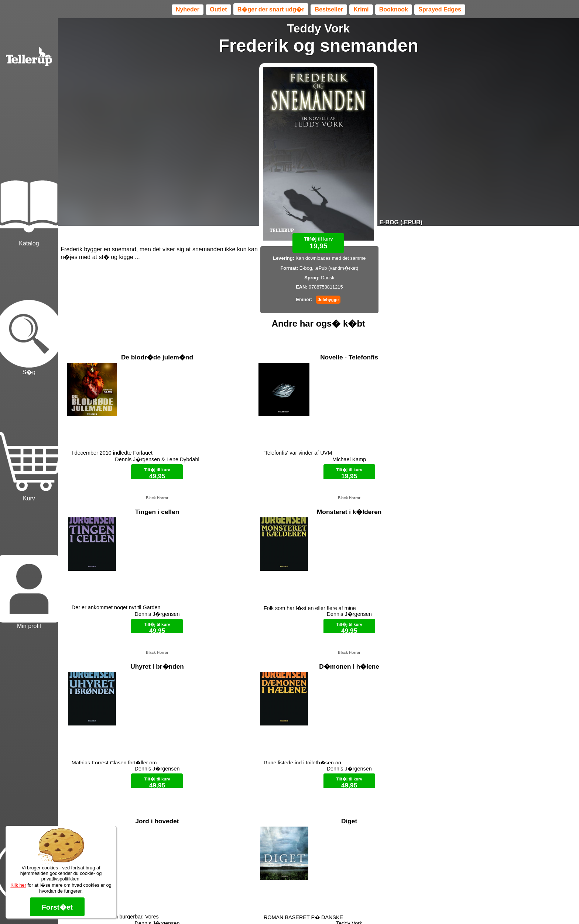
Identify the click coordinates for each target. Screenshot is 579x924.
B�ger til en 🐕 (331, 906)
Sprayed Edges (440, 9)
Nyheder (188, 9)
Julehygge (328, 300)
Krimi (361, 9)
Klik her (18, 885)
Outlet (218, 9)
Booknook (394, 9)
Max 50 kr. (299, 906)
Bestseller (329, 9)
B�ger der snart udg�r (271, 9)
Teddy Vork (319, 28)
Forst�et (57, 907)
